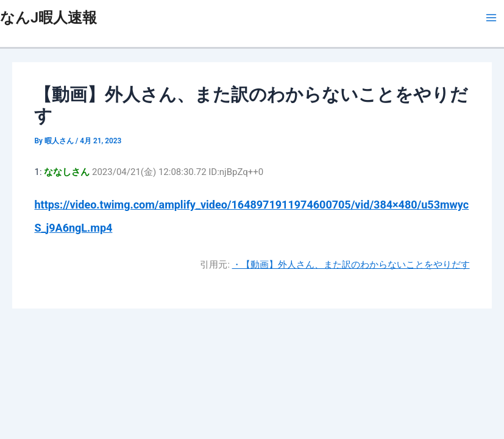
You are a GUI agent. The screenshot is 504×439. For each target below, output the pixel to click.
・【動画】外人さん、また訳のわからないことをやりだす (351, 265)
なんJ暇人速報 (48, 18)
